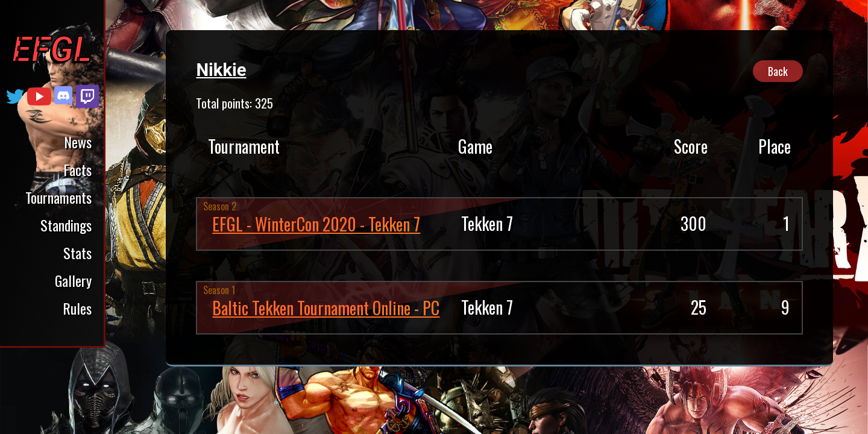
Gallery (73, 280)
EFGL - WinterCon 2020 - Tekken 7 (316, 224)
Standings (66, 225)
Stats (77, 253)
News (78, 142)
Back (778, 71)
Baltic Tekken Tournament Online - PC (326, 308)
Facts (77, 169)
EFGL (52, 49)
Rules (77, 308)
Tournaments (58, 197)
